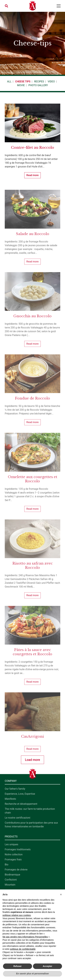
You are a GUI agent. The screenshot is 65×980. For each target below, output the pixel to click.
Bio (7, 865)
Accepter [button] (47, 966)
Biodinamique (12, 875)
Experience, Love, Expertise (20, 794)
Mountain (10, 885)
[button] (6, 6)
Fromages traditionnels (18, 849)
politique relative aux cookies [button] (17, 915)
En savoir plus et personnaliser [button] (32, 974)
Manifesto (10, 799)
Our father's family (15, 789)
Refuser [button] (18, 966)
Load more (32, 760)
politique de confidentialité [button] (23, 949)
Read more (32, 175)
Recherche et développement (21, 804)
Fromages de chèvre (16, 870)
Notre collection (14, 854)
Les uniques (12, 844)
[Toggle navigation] (59, 6)
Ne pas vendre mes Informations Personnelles (25, 937)
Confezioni (11, 880)
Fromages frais (13, 860)
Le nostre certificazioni (18, 818)
